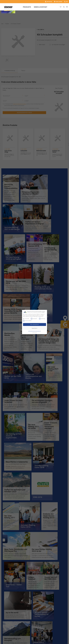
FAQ (67, 2)
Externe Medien (27, 321)
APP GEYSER (49, 2)
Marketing (42, 319)
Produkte (27, 7)
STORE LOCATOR (59, 2)
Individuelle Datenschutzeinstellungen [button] (34, 331)
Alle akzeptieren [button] (34, 324)
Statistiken (34, 319)
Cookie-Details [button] (35, 333)
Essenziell (26, 319)
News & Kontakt (41, 7)
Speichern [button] (35, 328)
